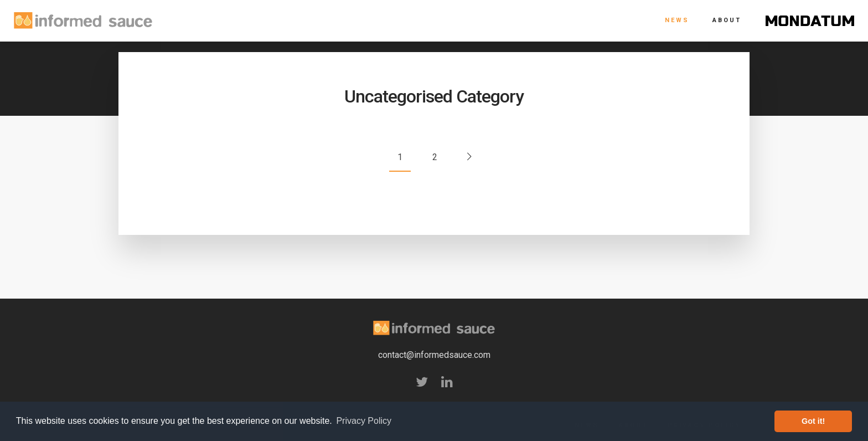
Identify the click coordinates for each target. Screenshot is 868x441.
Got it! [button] (813, 421)
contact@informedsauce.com (434, 355)
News (677, 20)
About (727, 20)
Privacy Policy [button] (364, 421)
